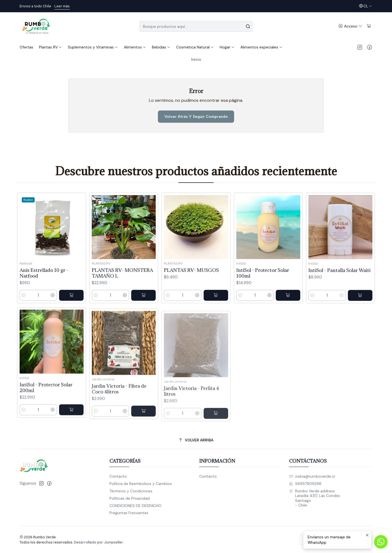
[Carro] (369, 26)
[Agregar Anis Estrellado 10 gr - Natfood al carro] (71, 305)
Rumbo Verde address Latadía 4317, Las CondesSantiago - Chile (315, 498)
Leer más (62, 6)
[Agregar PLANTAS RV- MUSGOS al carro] (216, 319)
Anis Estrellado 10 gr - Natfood (44, 282)
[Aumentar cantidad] (53, 305)
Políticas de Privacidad (130, 498)
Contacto (118, 476)
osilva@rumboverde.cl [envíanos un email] (312, 476)
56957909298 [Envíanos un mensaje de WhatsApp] (305, 484)
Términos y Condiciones (131, 491)
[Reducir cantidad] (24, 305)
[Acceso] (350, 26)
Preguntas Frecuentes (129, 513)
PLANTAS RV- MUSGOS (191, 294)
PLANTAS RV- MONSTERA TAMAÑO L (122, 289)
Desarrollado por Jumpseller (98, 542)
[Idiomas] (365, 6)
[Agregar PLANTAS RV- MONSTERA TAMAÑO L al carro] (143, 311)
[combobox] (196, 26)
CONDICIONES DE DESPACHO (135, 506)
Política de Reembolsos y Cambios (141, 484)
